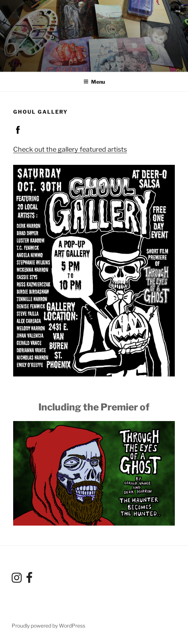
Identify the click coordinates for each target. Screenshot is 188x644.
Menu (94, 82)
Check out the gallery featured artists (70, 149)
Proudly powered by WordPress (48, 626)
